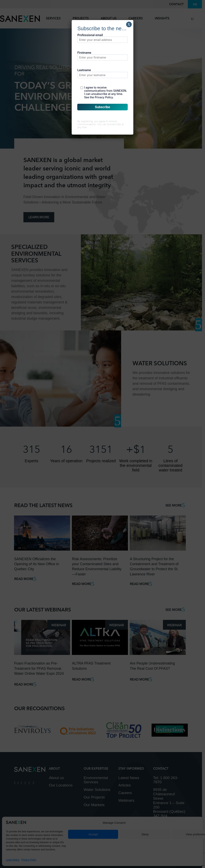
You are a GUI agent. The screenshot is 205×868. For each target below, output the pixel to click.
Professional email (102, 38)
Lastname (102, 73)
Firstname (102, 56)
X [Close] (129, 24)
